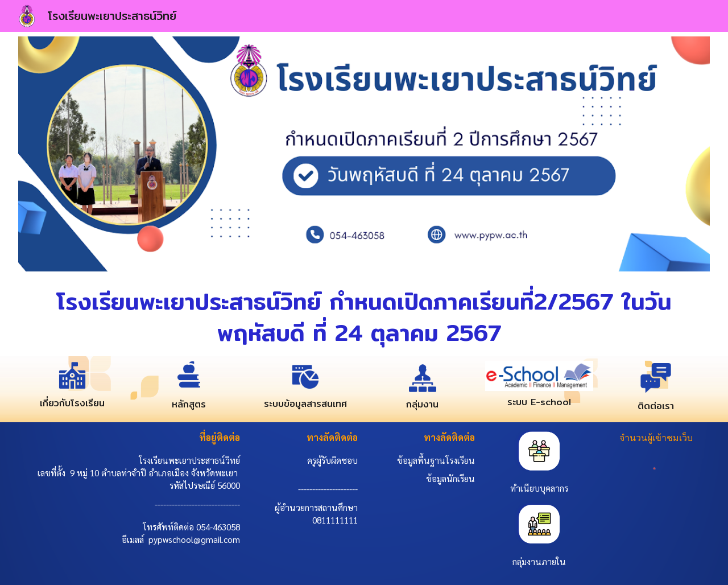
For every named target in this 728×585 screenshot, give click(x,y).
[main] (364, 316)
